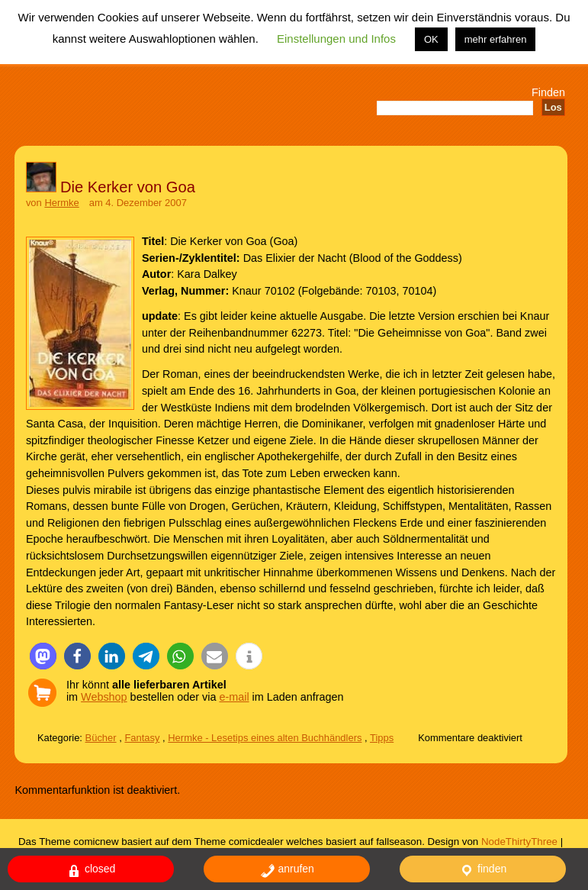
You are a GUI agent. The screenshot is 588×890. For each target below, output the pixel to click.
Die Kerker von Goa (128, 187)
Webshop (104, 697)
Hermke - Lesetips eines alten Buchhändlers (265, 738)
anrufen (287, 871)
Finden (548, 92)
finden (483, 871)
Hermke (61, 203)
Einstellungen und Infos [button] (336, 39)
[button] (43, 656)
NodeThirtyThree (519, 842)
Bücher (101, 738)
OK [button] (431, 39)
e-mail (234, 697)
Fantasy (142, 738)
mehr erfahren (496, 39)
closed (91, 871)
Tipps (382, 738)
